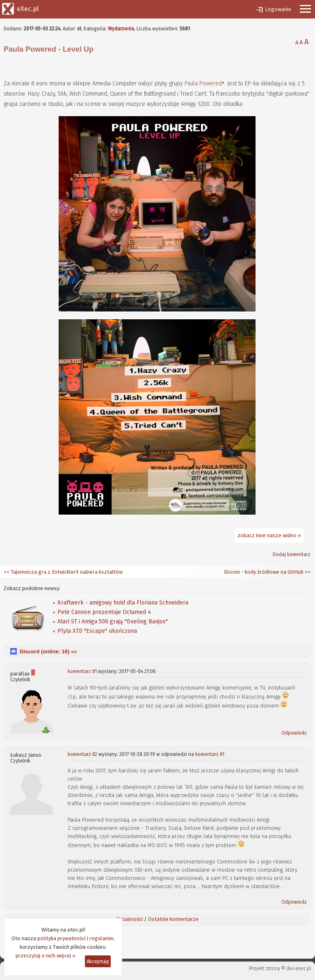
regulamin (102, 938)
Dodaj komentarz (292, 554)
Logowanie (278, 9)
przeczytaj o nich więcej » (46, 956)
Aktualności (129, 919)
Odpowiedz (294, 733)
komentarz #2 (82, 754)
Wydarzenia (121, 29)
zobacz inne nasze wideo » (269, 535)
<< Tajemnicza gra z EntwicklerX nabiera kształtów (63, 572)
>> (307, 572)
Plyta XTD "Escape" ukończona (97, 631)
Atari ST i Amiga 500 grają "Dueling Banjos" (113, 622)
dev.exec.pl (299, 969)
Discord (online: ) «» (48, 651)
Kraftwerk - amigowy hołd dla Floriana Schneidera (123, 603)
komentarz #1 (82, 671)
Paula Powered (203, 84)
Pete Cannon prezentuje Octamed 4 (104, 612)
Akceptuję (98, 961)
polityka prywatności (62, 938)
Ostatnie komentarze (173, 919)
